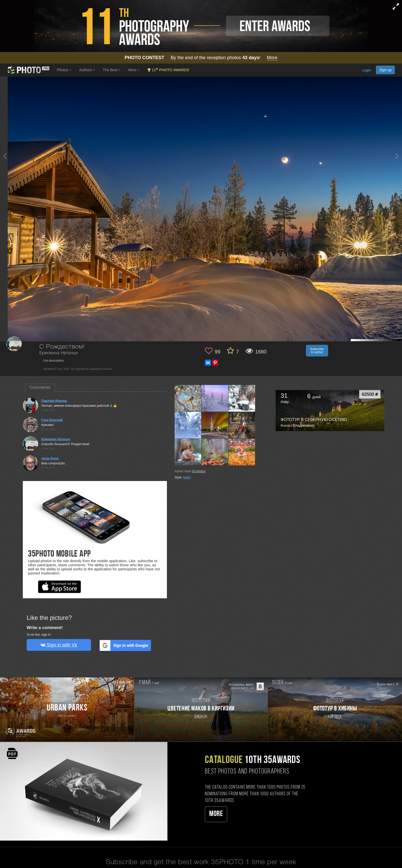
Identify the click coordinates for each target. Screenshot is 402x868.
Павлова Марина (54, 401)
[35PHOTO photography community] (28, 70)
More (216, 814)
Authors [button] (87, 70)
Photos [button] (64, 70)
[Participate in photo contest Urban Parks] (67, 709)
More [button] (134, 70)
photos (199, 471)
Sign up (385, 70)
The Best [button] (112, 70)
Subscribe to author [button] (317, 351)
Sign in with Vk (59, 645)
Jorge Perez (50, 458)
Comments (40, 387)
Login (366, 70)
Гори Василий (52, 420)
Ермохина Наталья (58, 353)
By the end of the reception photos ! (201, 58)
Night (187, 477)
